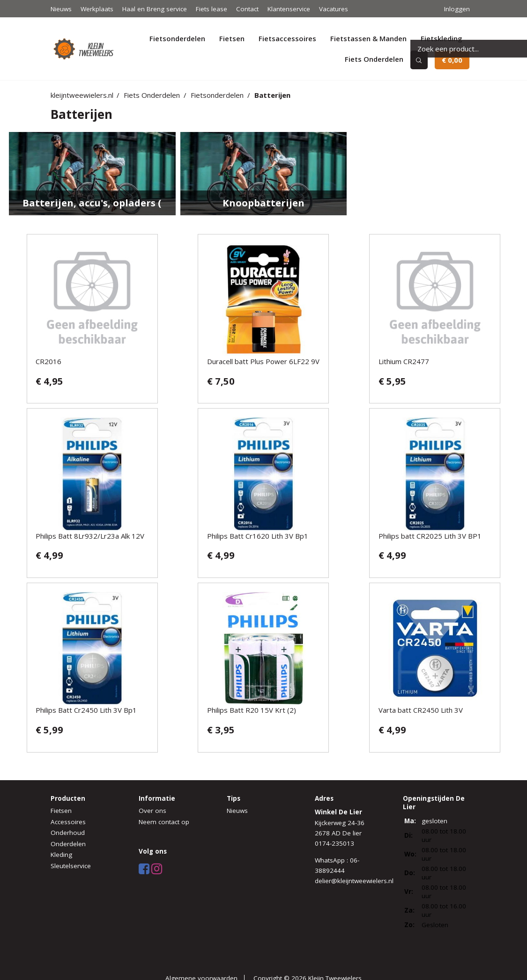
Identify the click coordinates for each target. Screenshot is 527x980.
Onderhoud (68, 833)
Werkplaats (97, 9)
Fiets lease (212, 9)
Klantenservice (289, 9)
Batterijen (272, 95)
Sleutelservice (71, 866)
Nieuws (61, 9)
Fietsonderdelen (177, 38)
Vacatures (334, 9)
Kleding (61, 855)
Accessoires (68, 822)
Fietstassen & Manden (368, 38)
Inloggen (457, 9)
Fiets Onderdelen (374, 59)
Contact (247, 9)
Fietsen (232, 38)
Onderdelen (68, 844)
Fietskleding (442, 38)
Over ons (152, 811)
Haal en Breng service (155, 9)
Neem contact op (164, 822)
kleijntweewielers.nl (82, 95)
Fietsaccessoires (287, 38)
